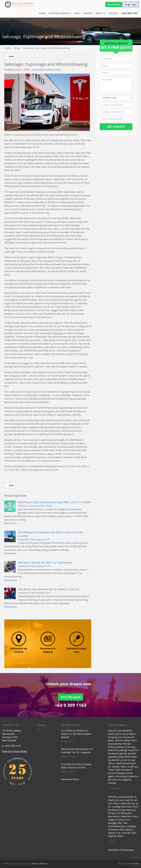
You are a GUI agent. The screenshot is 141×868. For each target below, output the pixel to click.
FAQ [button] (77, 13)
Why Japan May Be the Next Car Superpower (45, 563)
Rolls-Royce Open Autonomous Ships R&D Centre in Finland (54, 502)
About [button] (100, 13)
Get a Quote (114, 4)
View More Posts (70, 779)
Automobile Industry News (46, 70)
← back (10, 56)
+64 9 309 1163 (71, 705)
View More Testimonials (121, 850)
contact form (51, 470)
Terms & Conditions (39, 864)
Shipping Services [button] (60, 13)
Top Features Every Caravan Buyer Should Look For (76, 766)
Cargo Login (131, 4)
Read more (10, 523)
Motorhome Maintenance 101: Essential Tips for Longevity (77, 751)
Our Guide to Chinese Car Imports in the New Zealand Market (76, 734)
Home (43, 13)
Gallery (88, 13)
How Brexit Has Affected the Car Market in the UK (48, 589)
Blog (17, 48)
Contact (113, 13)
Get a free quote (71, 697)
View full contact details (15, 751)
